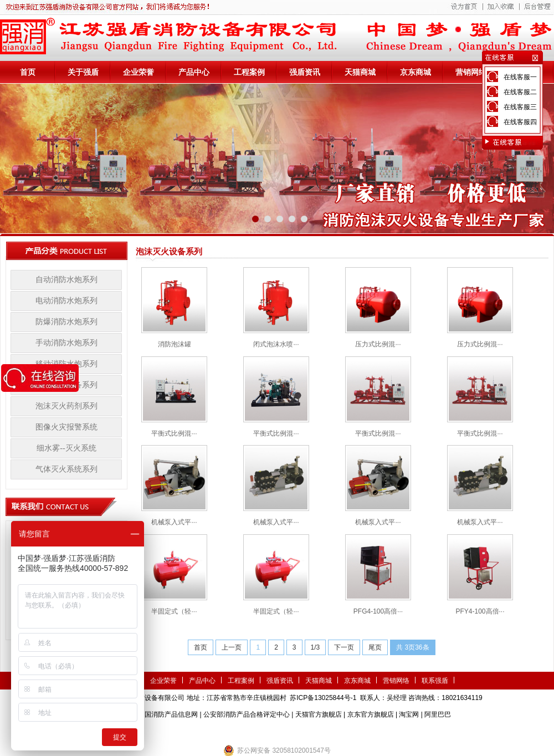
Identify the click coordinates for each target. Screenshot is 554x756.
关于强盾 (83, 72)
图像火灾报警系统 (66, 427)
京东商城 (416, 72)
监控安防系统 (347, 731)
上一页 (232, 647)
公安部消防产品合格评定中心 (247, 714)
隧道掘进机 (277, 731)
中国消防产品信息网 (168, 714)
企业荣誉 (138, 72)
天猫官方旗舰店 (319, 714)
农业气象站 (240, 731)
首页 (28, 72)
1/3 (316, 647)
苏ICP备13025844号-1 (323, 698)
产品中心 (194, 72)
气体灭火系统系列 (66, 469)
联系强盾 (435, 681)
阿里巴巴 (438, 714)
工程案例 (249, 72)
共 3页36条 (412, 647)
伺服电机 (310, 731)
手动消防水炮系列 (66, 343)
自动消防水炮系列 (66, 280)
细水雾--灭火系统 (66, 448)
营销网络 (471, 72)
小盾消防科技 (391, 731)
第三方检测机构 (197, 731)
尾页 (375, 647)
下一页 (344, 647)
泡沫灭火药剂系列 (66, 406)
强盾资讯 (305, 72)
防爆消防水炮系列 (66, 322)
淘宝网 (409, 714)
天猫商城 (360, 72)
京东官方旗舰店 (371, 714)
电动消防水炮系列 (66, 301)
